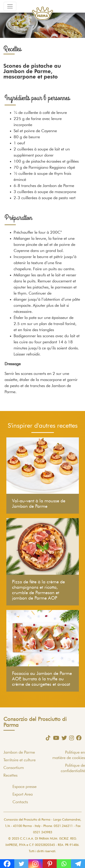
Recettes (10, 776)
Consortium (14, 768)
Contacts (20, 802)
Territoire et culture (19, 760)
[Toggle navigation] (10, 6)
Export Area (23, 794)
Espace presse (24, 787)
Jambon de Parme (19, 753)
